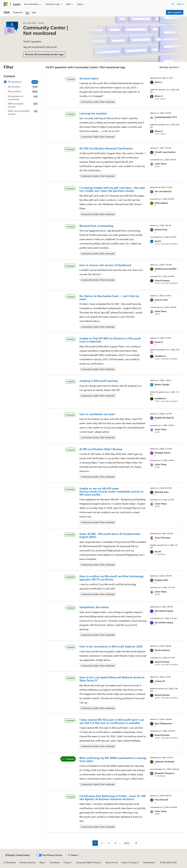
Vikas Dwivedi (161, 800)
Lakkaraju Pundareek (164, 761)
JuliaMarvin (160, 356)
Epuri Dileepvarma (163, 723)
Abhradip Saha (162, 492)
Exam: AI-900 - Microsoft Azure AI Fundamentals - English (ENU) (111, 535)
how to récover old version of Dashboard (105, 265)
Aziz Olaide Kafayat (164, 611)
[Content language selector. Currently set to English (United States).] (18, 855)
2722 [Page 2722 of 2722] (127, 843)
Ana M (158, 551)
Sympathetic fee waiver (94, 607)
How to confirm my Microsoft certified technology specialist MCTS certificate (112, 578)
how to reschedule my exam (97, 414)
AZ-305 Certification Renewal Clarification (106, 148)
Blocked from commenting (96, 226)
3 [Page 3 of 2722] (109, 843)
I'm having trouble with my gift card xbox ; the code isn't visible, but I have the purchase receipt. (112, 189)
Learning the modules (93, 113)
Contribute (55, 862)
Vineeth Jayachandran (165, 152)
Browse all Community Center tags (44, 54)
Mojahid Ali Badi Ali (164, 418)
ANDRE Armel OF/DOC (166, 269)
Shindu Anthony (162, 650)
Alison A (159, 96)
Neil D (158, 241)
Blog (42, 862)
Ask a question (175, 12)
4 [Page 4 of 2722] (115, 843)
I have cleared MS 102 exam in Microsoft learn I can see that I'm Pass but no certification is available (112, 721)
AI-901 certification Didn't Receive (101, 449)
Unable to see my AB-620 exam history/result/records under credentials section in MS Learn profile (111, 492)
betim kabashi (161, 203)
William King (161, 230)
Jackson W (160, 681)
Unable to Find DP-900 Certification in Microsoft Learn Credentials (110, 340)
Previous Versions (28, 862)
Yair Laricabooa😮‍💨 (163, 191)
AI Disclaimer (10, 862)
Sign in (180, 4)
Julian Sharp (160, 164)
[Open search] (173, 4)
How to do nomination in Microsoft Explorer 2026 (111, 646)
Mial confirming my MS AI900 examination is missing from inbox (113, 759)
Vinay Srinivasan (162, 538)
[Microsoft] (6, 4)
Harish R (159, 342)
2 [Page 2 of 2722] (102, 843)
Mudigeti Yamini (162, 453)
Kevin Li (158, 82)
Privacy (67, 862)
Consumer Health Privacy (88, 862)
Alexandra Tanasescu (164, 773)
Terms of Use (112, 862)
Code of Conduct (129, 862)
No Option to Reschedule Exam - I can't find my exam (109, 297)
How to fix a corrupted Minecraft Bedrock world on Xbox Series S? (112, 679)
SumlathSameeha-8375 (166, 117)
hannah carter (161, 300)
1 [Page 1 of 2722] (95, 843)
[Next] (136, 843)
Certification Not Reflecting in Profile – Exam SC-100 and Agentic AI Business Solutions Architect (112, 797)
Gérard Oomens (162, 280)
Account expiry (89, 78)
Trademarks (148, 862)
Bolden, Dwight (162, 384)
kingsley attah (161, 580)
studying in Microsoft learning (98, 381)
